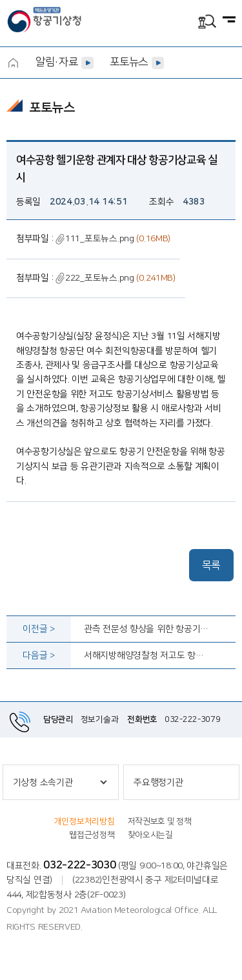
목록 (211, 565)
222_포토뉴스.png (95, 278)
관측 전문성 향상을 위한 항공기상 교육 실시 (146, 629)
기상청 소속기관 (43, 783)
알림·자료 (56, 62)
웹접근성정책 (92, 835)
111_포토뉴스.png (95, 239)
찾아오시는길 (150, 835)
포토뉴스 (129, 62)
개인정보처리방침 (85, 821)
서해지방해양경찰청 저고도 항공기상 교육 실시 (146, 655)
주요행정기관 (158, 783)
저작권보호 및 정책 (160, 821)
